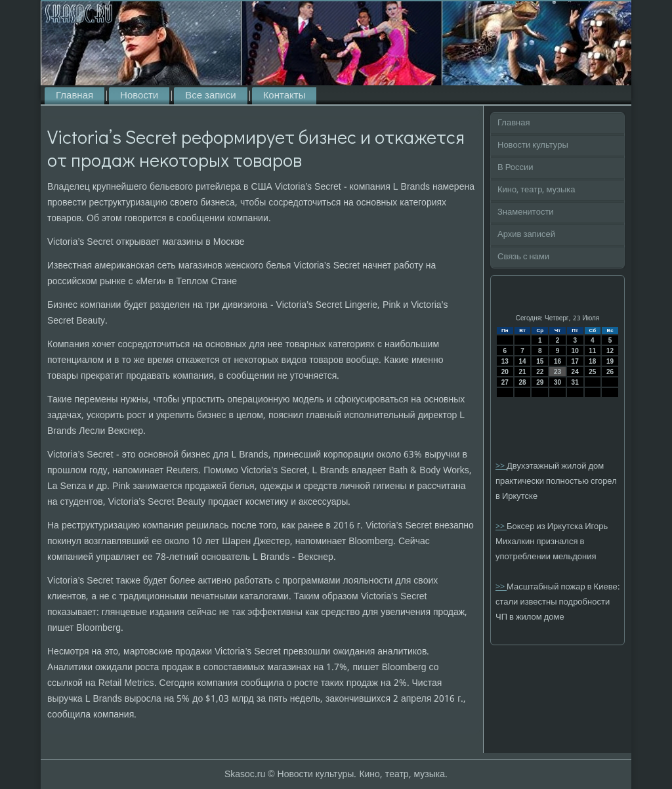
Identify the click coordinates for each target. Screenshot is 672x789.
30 (557, 382)
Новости (139, 96)
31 (575, 382)
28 (522, 382)
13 (505, 361)
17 (575, 361)
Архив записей (526, 235)
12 (610, 351)
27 (505, 382)
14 (522, 361)
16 (557, 361)
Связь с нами (523, 257)
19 (610, 361)
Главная (74, 96)
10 (575, 351)
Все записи (210, 96)
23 (557, 372)
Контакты (284, 96)
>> (501, 466)
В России (515, 168)
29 (540, 382)
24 (575, 372)
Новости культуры (533, 145)
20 (505, 372)
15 (540, 361)
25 (592, 372)
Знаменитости (526, 212)
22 (540, 372)
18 (592, 361)
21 (522, 372)
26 (610, 372)
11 (592, 351)
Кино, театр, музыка (536, 190)
